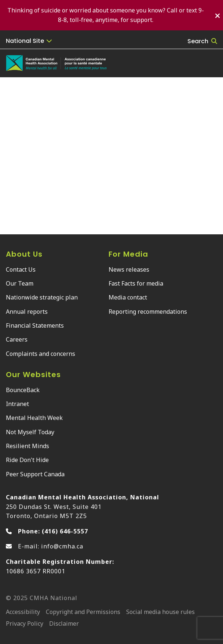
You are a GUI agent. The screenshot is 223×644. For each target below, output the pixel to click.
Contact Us (21, 269)
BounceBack (23, 390)
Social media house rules (160, 612)
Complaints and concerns (41, 354)
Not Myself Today (30, 432)
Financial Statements (35, 325)
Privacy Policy (25, 624)
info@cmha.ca (62, 546)
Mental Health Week (34, 418)
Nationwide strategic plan (42, 297)
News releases (129, 269)
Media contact (128, 297)
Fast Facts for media (136, 283)
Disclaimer (64, 624)
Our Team (20, 283)
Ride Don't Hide (27, 460)
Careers (17, 339)
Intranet (17, 404)
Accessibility (23, 612)
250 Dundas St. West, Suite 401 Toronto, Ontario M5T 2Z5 (83, 507)
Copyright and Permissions (83, 612)
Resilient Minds (28, 446)
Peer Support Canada (35, 474)
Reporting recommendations (148, 312)
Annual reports (27, 312)
